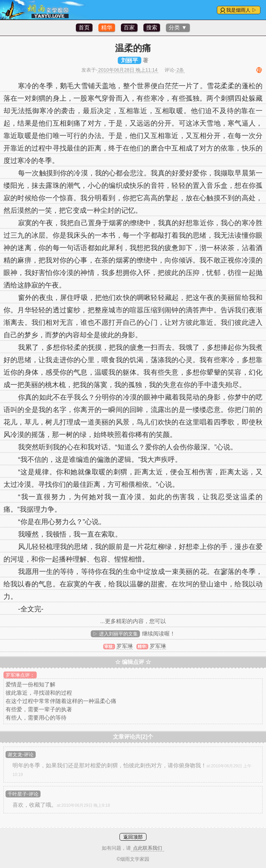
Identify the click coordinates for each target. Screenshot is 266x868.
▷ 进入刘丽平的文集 (115, 634)
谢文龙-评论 (21, 755)
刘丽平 (130, 60)
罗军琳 (125, 646)
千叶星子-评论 (23, 794)
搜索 (152, 28)
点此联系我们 (148, 848)
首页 (84, 28)
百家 (129, 28)
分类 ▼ (178, 28)
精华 (107, 28)
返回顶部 (133, 837)
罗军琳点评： (20, 675)
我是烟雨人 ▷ (241, 10)
